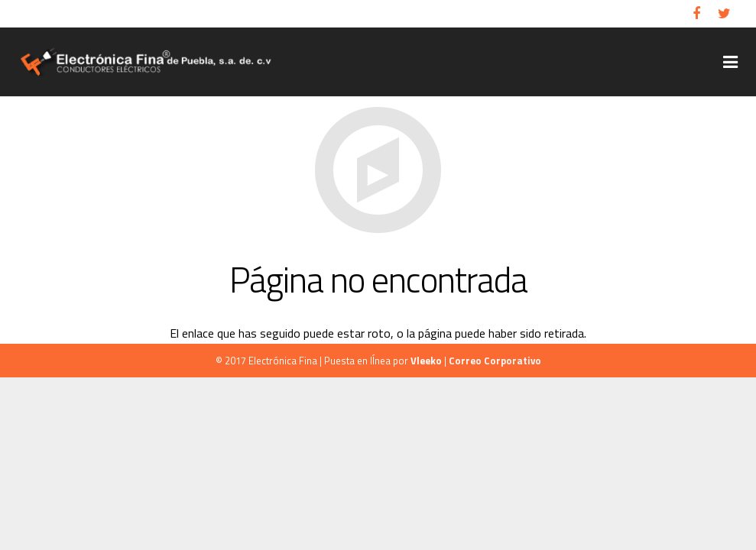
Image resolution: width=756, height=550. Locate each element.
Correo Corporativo (495, 361)
